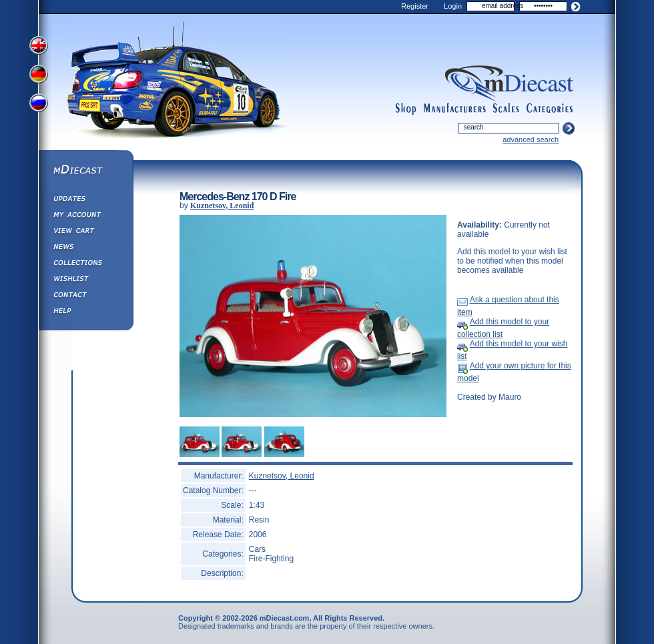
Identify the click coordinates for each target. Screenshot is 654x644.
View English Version (40, 45)
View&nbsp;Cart (85, 232)
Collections (85, 264)
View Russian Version (40, 105)
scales (506, 109)
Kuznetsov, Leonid (222, 206)
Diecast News (85, 248)
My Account (85, 216)
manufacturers (454, 109)
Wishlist (85, 280)
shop (406, 109)
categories (550, 109)
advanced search (531, 139)
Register (415, 6)
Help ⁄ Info (85, 312)
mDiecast (85, 171)
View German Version (40, 75)
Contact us (85, 296)
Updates (85, 200)
